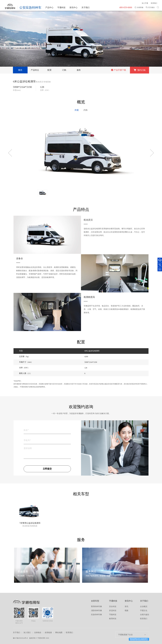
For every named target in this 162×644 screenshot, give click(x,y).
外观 (77, 110)
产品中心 (49, 8)
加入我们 (27, 632)
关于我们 (85, 8)
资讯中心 (73, 8)
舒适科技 (113, 611)
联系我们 (154, 3)
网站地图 (59, 632)
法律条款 (38, 632)
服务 (79, 70)
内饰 (85, 110)
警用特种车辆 (96, 606)
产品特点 (35, 70)
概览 (20, 70)
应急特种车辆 (96, 615)
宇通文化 (144, 611)
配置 (49, 70)
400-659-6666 (126, 7)
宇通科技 (61, 8)
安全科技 (113, 606)
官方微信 (150, 7)
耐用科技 (113, 619)
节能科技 (113, 615)
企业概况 (144, 606)
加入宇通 (145, 3)
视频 (126, 611)
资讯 (126, 606)
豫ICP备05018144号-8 (20, 638)
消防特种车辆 (96, 611)
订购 (64, 70)
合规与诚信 (145, 615)
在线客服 (139, 7)
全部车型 (95, 601)
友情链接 (48, 632)
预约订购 (139, 70)
